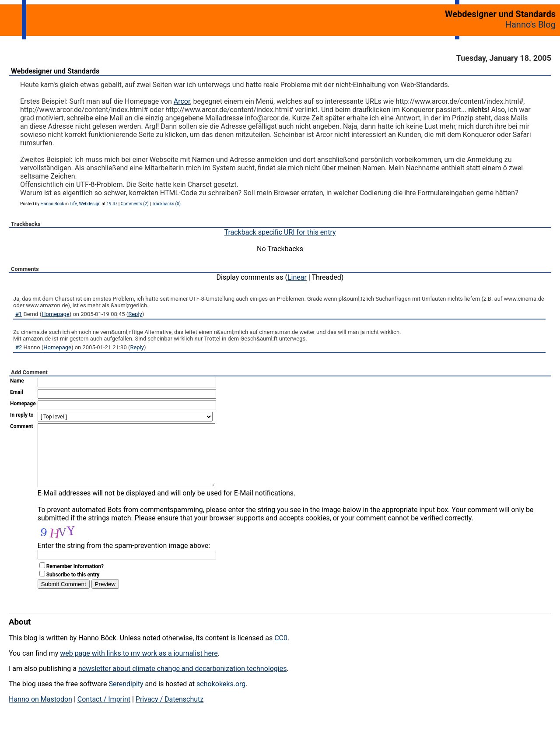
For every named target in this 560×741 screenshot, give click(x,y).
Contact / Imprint (104, 712)
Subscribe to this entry (73, 588)
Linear (297, 277)
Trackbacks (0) (166, 204)
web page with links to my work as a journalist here (139, 666)
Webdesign (89, 204)
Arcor (182, 101)
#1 (19, 314)
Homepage (56, 314)
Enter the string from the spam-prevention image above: (124, 559)
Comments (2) (135, 204)
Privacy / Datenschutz (170, 712)
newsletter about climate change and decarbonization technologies (182, 682)
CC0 (281, 651)
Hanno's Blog (530, 25)
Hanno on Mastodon (40, 712)
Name (17, 381)
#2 (19, 347)
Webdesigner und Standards (55, 71)
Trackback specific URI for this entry (280, 232)
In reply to (22, 415)
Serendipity (126, 697)
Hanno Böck (52, 204)
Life (73, 204)
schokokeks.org (221, 697)
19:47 (112, 204)
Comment (22, 426)
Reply (135, 314)
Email (17, 392)
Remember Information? (75, 579)
